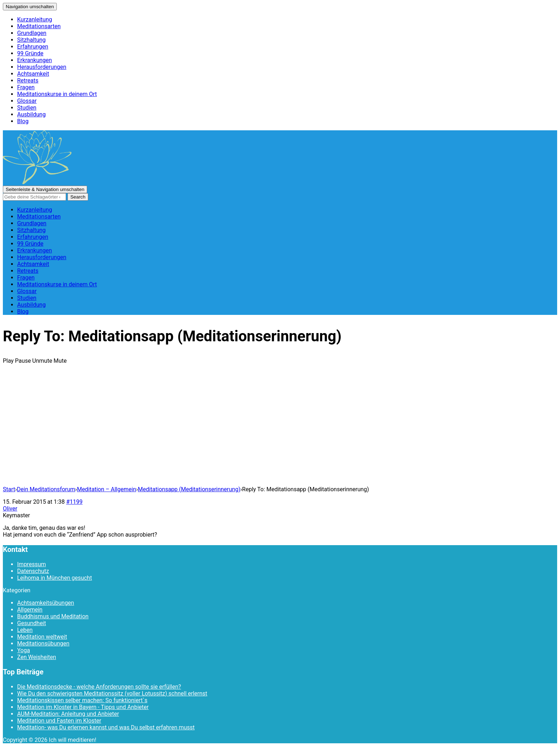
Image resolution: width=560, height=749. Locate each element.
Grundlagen (32, 33)
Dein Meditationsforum (46, 489)
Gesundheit (32, 623)
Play (8, 361)
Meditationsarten (39, 26)
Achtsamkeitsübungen (46, 603)
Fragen (26, 87)
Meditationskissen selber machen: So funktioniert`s (82, 700)
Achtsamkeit (33, 74)
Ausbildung (31, 114)
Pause (23, 361)
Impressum (32, 564)
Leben (25, 630)
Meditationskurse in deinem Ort (57, 94)
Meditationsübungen (43, 644)
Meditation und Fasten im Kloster (59, 721)
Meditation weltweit (42, 637)
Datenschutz (33, 571)
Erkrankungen (34, 60)
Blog (23, 121)
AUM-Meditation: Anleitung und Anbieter (68, 714)
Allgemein (30, 610)
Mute (60, 361)
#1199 (74, 502)
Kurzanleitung (35, 19)
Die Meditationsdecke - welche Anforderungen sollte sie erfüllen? (99, 687)
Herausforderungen (42, 67)
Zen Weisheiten (37, 657)
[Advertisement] (280, 430)
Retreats (28, 81)
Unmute (42, 361)
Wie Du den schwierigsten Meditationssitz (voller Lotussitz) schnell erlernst (112, 693)
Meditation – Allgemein (106, 489)
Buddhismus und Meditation (53, 616)
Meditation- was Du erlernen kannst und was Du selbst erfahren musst (106, 727)
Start (9, 489)
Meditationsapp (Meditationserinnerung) (189, 489)
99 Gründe (30, 53)
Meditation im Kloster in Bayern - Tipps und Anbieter (83, 707)
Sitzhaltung (31, 40)
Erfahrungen (33, 47)
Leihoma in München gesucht (54, 578)
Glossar (27, 101)
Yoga (24, 650)
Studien (27, 108)
